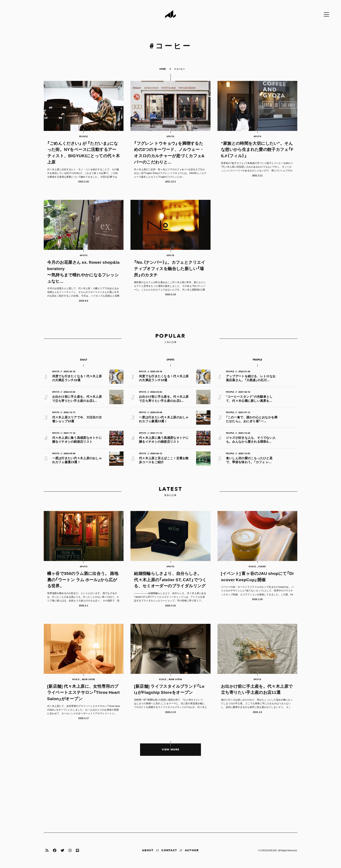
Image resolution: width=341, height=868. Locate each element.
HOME (163, 69)
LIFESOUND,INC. (269, 850)
